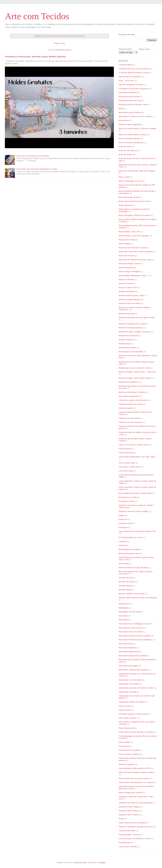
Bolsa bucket (124, 120)
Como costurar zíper (127, 463)
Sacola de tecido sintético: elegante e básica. (137, 772)
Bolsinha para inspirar (128, 348)
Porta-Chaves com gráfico (129, 750)
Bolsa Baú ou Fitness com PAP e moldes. (135, 116)
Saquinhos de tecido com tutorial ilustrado (136, 803)
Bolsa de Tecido (125, 147)
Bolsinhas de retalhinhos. (129, 382)
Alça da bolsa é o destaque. (130, 77)
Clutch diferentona (126, 453)
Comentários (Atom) (63, 50)
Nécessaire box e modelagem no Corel (134, 624)
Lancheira (123, 541)
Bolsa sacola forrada (127, 240)
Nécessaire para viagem (128, 666)
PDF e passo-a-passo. (128, 718)
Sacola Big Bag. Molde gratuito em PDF (135, 768)
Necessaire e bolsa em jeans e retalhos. (135, 636)
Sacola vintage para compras (130, 793)
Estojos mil (123, 519)
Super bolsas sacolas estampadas (133, 823)
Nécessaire (123, 620)
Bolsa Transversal (126, 268)
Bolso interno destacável (129, 396)
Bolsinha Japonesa (126, 340)
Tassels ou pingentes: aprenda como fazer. (136, 827)
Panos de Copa (125, 706)
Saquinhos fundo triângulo (129, 807)
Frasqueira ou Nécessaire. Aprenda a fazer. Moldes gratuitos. (36, 57)
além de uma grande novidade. (131, 85)
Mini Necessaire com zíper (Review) (133, 568)
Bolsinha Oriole (125, 344)
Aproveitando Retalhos (128, 92)
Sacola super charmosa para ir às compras (136, 782)
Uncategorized (125, 843)
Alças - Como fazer (126, 80)
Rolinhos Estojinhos (127, 764)
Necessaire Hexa (126, 644)
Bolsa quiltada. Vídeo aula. (130, 232)
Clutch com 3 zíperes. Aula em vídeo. (134, 445)
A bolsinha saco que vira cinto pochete (134, 69)
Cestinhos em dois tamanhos (130, 422)
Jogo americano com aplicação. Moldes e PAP (137, 531)
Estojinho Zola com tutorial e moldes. (134, 511)
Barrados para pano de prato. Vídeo (133, 104)
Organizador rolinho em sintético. (132, 702)
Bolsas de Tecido (126, 283)
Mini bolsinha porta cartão (129, 553)
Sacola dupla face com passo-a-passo (134, 778)
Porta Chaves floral (126, 728)
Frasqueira (123, 527)
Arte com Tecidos (37, 16)
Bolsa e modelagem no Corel (130, 181)
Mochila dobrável (126, 586)
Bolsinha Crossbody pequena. (131, 328)
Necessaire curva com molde (130, 632)
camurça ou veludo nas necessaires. (133, 400)
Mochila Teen (124, 604)
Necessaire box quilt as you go (131, 628)
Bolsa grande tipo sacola (129, 197)
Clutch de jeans (125, 449)
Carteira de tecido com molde (131, 404)
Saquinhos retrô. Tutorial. (129, 815)
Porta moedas (124, 742)
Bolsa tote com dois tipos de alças (132, 248)
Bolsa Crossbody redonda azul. (131, 143)
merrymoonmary (80, 862)
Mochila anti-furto (126, 578)
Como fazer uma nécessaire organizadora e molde (37, 169)
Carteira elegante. (126, 408)
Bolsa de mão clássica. (128, 150)
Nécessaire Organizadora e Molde (132, 656)
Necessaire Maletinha (127, 648)
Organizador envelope (128, 692)
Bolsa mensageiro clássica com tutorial (134, 215)
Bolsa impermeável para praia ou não (134, 201)
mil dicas (122, 545)
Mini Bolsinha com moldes (129, 549)
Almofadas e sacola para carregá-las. (134, 89)
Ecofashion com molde (128, 497)
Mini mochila (124, 563)
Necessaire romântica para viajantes (133, 670)
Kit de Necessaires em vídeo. (131, 537)
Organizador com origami (129, 684)
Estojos (122, 515)
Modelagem (123, 608)
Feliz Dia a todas (125, 523)
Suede (121, 819)
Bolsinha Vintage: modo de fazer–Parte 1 (135, 378)
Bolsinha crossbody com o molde (132, 324)
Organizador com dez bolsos (130, 680)
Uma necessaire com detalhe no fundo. (134, 839)
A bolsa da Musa (125, 65)
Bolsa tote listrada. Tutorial (129, 264)
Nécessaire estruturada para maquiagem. (135, 640)
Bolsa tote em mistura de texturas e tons (135, 260)
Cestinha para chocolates (129, 418)
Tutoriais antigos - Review (129, 835)
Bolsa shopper (125, 244)
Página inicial (59, 43)
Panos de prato (125, 710)
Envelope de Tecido (127, 501)
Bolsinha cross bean (127, 314)
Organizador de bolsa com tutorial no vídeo (136, 688)
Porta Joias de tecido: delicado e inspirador (136, 732)
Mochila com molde (127, 582)
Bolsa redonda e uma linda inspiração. (134, 236)
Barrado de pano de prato (129, 97)
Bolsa (121, 109)
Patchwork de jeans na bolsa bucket (133, 714)
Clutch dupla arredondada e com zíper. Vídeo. (137, 457)
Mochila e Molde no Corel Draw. (132, 594)
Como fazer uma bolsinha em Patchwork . (33, 156)
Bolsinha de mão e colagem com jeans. (135, 332)
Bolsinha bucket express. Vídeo (131, 295)
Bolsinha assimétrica (127, 291)
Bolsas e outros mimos (128, 287)
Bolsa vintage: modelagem (129, 271)
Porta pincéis (124, 746)
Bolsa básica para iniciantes (130, 112)
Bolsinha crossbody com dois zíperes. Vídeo (137, 317)
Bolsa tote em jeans (127, 256)
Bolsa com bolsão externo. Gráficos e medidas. (138, 128)
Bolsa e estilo (124, 177)
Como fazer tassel (126, 471)
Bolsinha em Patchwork (128, 336)
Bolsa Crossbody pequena (129, 138)
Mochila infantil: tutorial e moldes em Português (138, 598)
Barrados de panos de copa (130, 100)
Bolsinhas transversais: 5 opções (132, 392)
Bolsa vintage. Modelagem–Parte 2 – (134, 276)
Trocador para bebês (127, 831)
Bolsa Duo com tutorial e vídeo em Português (137, 171)
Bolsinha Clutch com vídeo (129, 303)
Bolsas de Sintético (126, 280)
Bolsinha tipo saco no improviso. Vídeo (134, 368)
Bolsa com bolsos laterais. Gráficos (133, 135)
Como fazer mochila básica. (130, 467)
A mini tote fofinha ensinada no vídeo (134, 73)
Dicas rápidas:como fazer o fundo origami (135, 493)
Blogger (103, 862)
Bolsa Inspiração (125, 205)
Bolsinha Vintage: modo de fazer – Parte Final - (138, 372)
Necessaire (123, 616)
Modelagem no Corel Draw (130, 612)
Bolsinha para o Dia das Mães (131, 352)
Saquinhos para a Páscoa (129, 811)
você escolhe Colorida (128, 847)
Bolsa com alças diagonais (129, 124)
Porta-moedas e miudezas (129, 754)
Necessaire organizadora (129, 652)
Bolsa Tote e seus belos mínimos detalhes (136, 252)
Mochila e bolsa (125, 590)
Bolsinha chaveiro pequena (130, 299)
